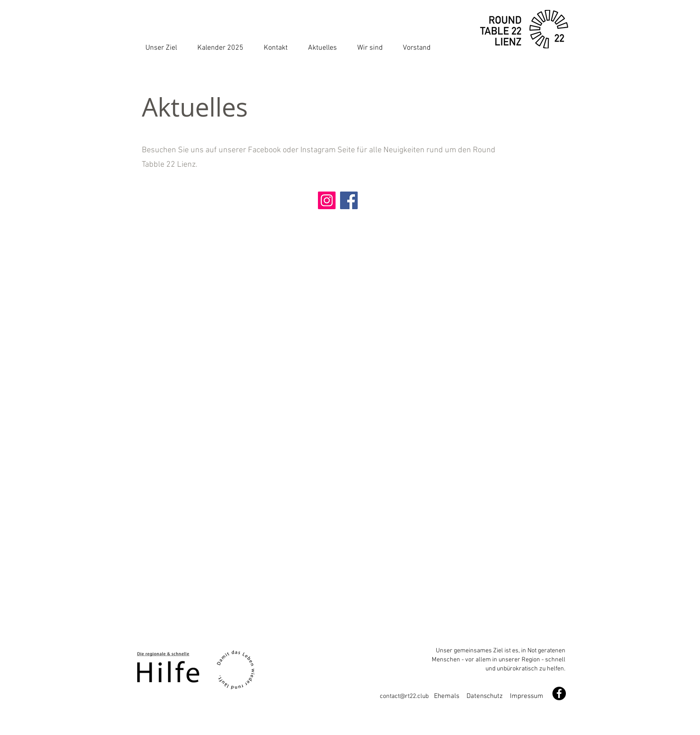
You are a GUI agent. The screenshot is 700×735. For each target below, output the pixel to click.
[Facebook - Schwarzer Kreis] (559, 693)
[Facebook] (349, 200)
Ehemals (450, 696)
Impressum (527, 696)
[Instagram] (327, 200)
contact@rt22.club (407, 696)
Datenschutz (485, 696)
